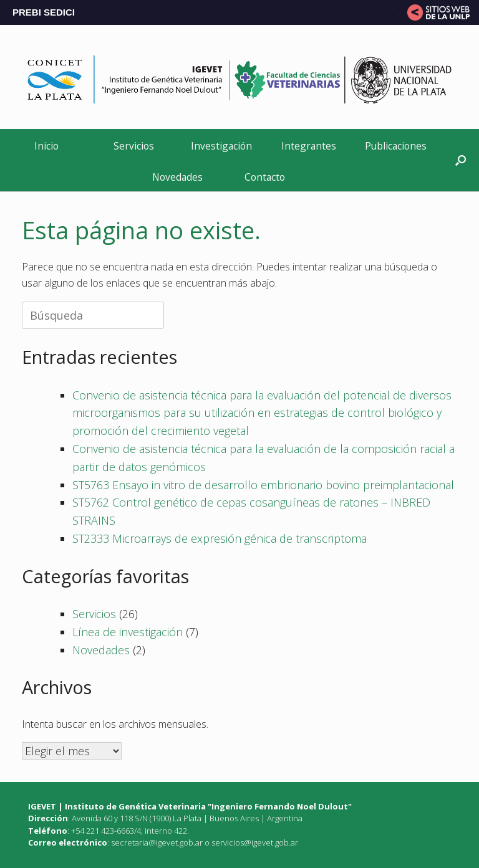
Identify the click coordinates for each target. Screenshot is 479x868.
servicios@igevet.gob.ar (255, 842)
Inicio (46, 146)
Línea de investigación (128, 632)
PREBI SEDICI (44, 12)
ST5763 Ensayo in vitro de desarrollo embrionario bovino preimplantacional (263, 485)
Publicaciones (396, 146)
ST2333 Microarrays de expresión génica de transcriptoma (220, 538)
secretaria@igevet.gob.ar (157, 842)
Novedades (177, 177)
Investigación (221, 146)
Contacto (265, 177)
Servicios (134, 146)
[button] (461, 160)
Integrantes (309, 146)
